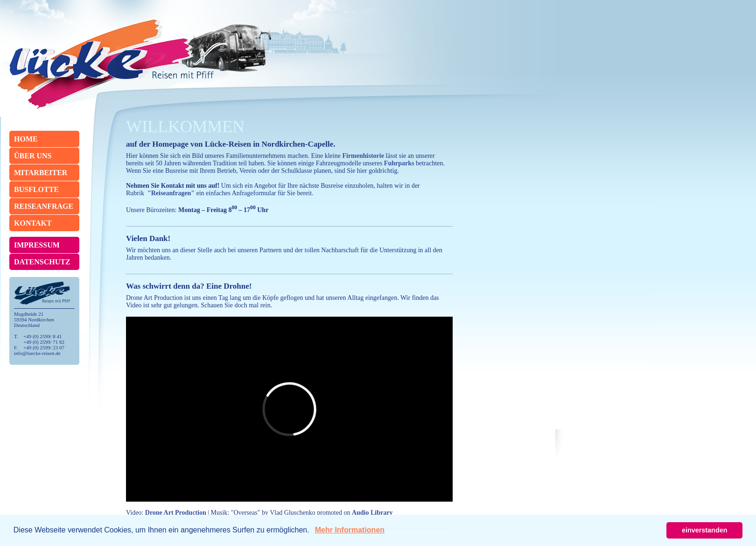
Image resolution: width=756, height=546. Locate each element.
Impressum (37, 245)
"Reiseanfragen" (171, 193)
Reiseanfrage (44, 206)
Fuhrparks (399, 163)
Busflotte (36, 189)
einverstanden (705, 530)
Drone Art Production (176, 513)
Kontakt (33, 223)
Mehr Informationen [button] (350, 530)
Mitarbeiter (41, 173)
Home (26, 139)
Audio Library (372, 513)
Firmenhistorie (363, 156)
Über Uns (33, 156)
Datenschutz (42, 262)
